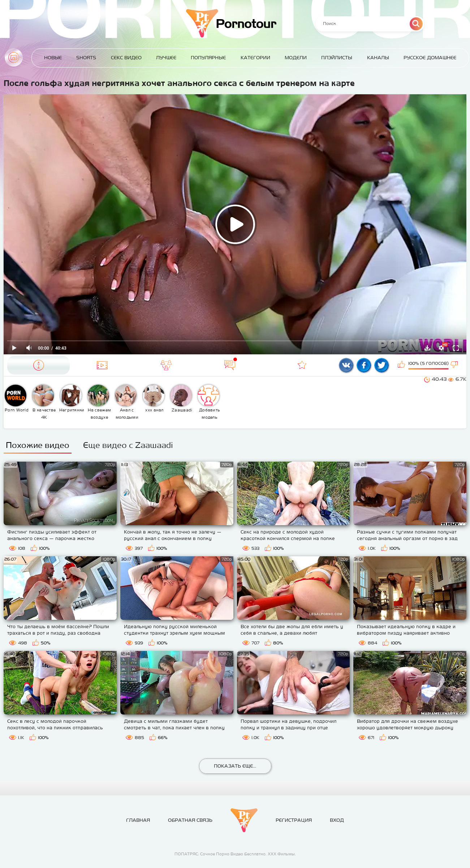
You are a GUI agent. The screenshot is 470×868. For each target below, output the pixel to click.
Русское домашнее (430, 58)
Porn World (17, 398)
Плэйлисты (337, 58)
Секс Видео (126, 58)
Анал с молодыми (127, 402)
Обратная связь (190, 820)
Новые (53, 58)
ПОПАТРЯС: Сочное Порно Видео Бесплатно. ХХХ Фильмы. (235, 854)
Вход (337, 820)
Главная (14, 57)
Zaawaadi (181, 398)
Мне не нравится (455, 365)
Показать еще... (235, 766)
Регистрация (294, 820)
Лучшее (166, 58)
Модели (296, 58)
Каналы (378, 58)
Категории (255, 58)
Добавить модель (209, 402)
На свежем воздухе (99, 402)
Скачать (427, 348)
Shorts (86, 58)
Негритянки (72, 398)
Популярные (208, 58)
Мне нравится (402, 365)
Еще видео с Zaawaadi (128, 445)
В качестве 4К (44, 402)
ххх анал (154, 398)
